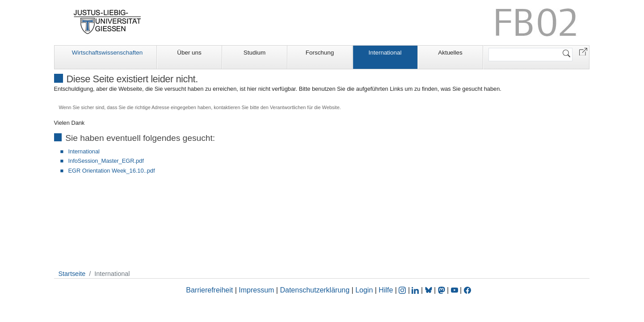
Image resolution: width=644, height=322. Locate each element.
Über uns (189, 53)
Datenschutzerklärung (315, 290)
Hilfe (386, 290)
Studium (255, 53)
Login (365, 290)
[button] (583, 51)
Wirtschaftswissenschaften (107, 53)
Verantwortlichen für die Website (305, 107)
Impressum (256, 290)
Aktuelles (450, 53)
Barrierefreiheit (209, 290)
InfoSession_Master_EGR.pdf (106, 161)
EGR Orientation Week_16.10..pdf (112, 171)
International (385, 53)
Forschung (320, 53)
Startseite (72, 274)
